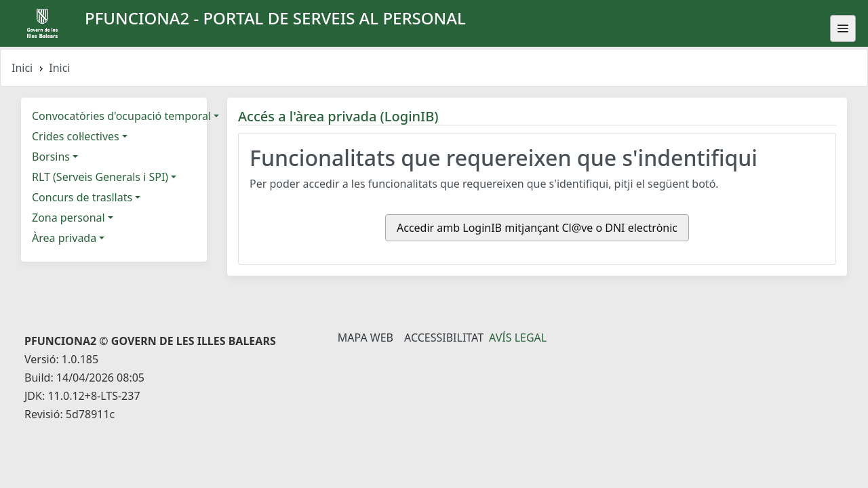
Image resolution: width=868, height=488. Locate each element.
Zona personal (68, 218)
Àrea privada (64, 238)
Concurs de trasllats (82, 197)
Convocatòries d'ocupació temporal (121, 116)
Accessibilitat (444, 338)
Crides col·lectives (76, 136)
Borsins (51, 157)
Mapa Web (366, 338)
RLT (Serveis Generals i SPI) (100, 177)
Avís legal (518, 338)
